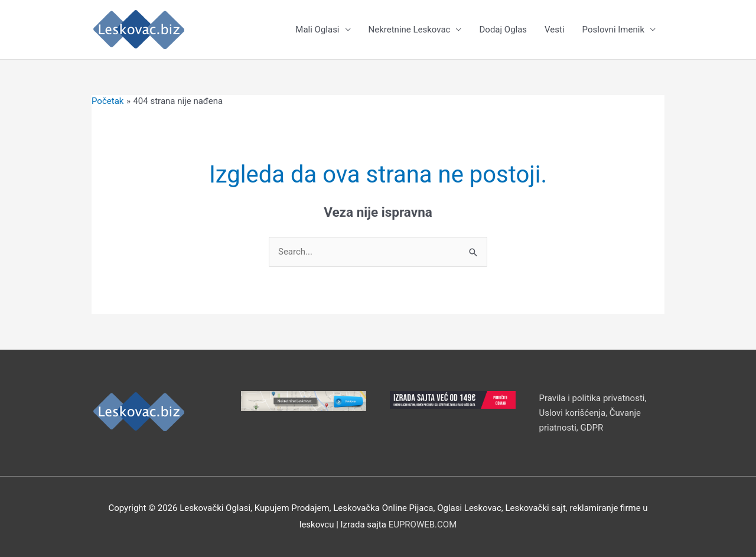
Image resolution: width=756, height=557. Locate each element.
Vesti (554, 30)
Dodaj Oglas (503, 30)
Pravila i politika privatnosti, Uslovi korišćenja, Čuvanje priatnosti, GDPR (593, 413)
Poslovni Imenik (613, 30)
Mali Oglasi (317, 30)
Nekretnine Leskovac (410, 30)
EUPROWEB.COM (423, 525)
